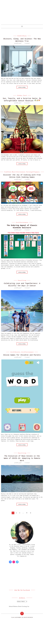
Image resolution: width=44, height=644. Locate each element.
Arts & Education (15, 354)
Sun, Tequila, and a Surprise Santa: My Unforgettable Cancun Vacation (22, 100)
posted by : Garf (18, 43)
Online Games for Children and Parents (22, 357)
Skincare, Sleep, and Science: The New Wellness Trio (22, 40)
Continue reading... (22, 87)
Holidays (20, 95)
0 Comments (27, 105)
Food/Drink (8, 174)
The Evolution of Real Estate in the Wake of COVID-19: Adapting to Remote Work (22, 460)
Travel (25, 95)
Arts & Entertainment (22, 224)
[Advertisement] (22, 14)
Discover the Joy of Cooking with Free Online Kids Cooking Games (22, 178)
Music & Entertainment (19, 174)
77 (27, 514)
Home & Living (22, 282)
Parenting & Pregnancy (33, 174)
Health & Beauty (22, 36)
